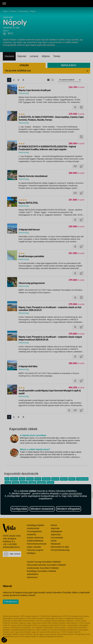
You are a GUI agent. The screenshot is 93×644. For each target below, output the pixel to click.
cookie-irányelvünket (72, 493)
